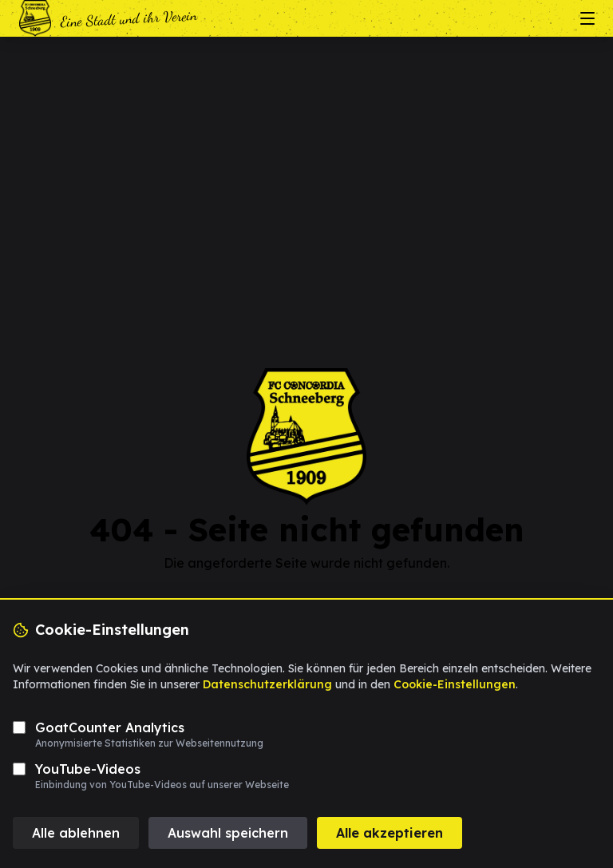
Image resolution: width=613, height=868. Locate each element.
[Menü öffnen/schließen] (587, 18)
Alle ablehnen (76, 833)
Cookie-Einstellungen (455, 684)
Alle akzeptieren (390, 833)
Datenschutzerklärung (267, 684)
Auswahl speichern (228, 833)
